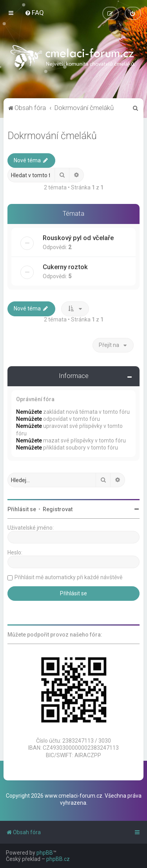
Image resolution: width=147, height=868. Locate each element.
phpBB (45, 853)
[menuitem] (34, 13)
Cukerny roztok (65, 266)
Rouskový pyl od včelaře (78, 237)
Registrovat (58, 509)
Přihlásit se (22, 509)
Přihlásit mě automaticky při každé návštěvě (68, 577)
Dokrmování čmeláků (52, 135)
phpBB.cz (58, 859)
